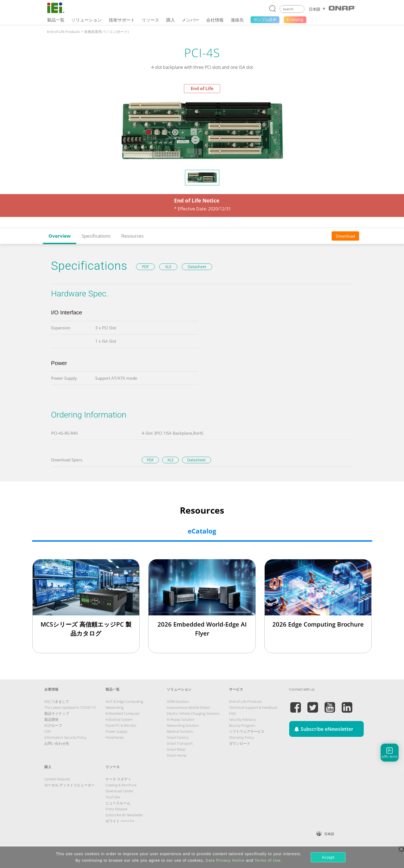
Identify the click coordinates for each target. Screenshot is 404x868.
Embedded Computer (123, 713)
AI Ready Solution (181, 719)
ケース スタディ (118, 779)
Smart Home (177, 755)
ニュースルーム (118, 803)
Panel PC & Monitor (121, 725)
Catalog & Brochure (121, 785)
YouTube (113, 797)
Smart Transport (180, 743)
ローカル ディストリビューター (70, 785)
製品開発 (51, 719)
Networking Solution (183, 725)
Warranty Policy (241, 737)
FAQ (232, 713)
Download (345, 236)
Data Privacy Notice (225, 860)
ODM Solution (178, 701)
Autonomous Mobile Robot (188, 707)
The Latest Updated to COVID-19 (70, 707)
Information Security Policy (65, 737)
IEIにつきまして (57, 701)
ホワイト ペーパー (120, 821)
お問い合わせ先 (57, 743)
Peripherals (115, 737)
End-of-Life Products (64, 32)
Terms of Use (268, 860)
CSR (47, 731)
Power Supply (116, 731)
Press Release (116, 809)
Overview (60, 236)
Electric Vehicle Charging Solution (193, 713)
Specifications (96, 236)
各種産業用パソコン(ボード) (106, 32)
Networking (115, 707)
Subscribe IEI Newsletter (124, 815)
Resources (132, 236)
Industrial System (119, 719)
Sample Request (57, 779)
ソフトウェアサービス (247, 731)
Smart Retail (176, 749)
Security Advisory (243, 719)
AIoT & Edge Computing (124, 701)
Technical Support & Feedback (253, 707)
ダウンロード (240, 743)
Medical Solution (180, 731)
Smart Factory (178, 737)
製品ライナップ (57, 713)
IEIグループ (53, 725)
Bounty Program (242, 725)
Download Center (119, 791)
